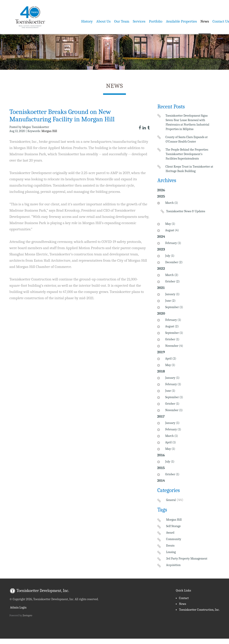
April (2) (170, 359)
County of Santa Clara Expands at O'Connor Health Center (187, 139)
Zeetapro (27, 615)
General (171, 500)
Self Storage (174, 526)
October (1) (172, 339)
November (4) (174, 346)
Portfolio (156, 21)
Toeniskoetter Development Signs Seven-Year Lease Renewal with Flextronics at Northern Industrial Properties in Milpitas (188, 122)
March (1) (171, 203)
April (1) (170, 442)
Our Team (122, 21)
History (87, 21)
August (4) (172, 230)
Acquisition (173, 565)
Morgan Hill (49, 131)
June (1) (170, 391)
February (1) (173, 243)
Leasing (171, 552)
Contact (184, 598)
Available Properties (181, 21)
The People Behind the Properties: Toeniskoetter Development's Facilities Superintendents (187, 154)
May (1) (170, 224)
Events (170, 546)
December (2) (173, 262)
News (205, 21)
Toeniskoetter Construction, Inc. (199, 610)
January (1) (172, 294)
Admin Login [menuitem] (18, 607)
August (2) (171, 326)
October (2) (172, 281)
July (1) (169, 256)
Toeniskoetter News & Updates (186, 211)
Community (174, 539)
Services (139, 21)
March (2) (171, 275)
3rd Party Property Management (187, 559)
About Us (104, 21)
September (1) (174, 307)
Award (170, 533)
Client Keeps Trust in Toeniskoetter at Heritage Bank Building (189, 169)
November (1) (173, 410)
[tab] (186, 210)
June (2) (170, 301)
